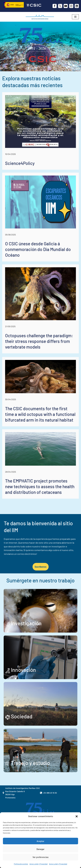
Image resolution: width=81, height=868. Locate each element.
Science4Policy (20, 163)
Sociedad (22, 716)
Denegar (40, 849)
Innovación (23, 670)
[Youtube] (66, 6)
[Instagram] (71, 6)
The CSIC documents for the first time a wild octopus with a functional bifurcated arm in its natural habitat (40, 414)
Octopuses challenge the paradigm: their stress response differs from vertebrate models (39, 341)
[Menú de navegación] (75, 17)
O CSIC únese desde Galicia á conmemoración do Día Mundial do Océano (38, 249)
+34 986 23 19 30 (50, 793)
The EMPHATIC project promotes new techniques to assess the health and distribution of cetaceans (40, 486)
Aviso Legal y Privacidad (39, 864)
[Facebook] (55, 6)
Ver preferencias (40, 857)
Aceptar (40, 841)
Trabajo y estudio (31, 763)
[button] (77, 816)
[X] (60, 6)
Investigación (26, 623)
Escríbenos (41, 567)
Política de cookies (21, 864)
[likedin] (77, 6)
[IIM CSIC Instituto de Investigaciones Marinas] (41, 17)
